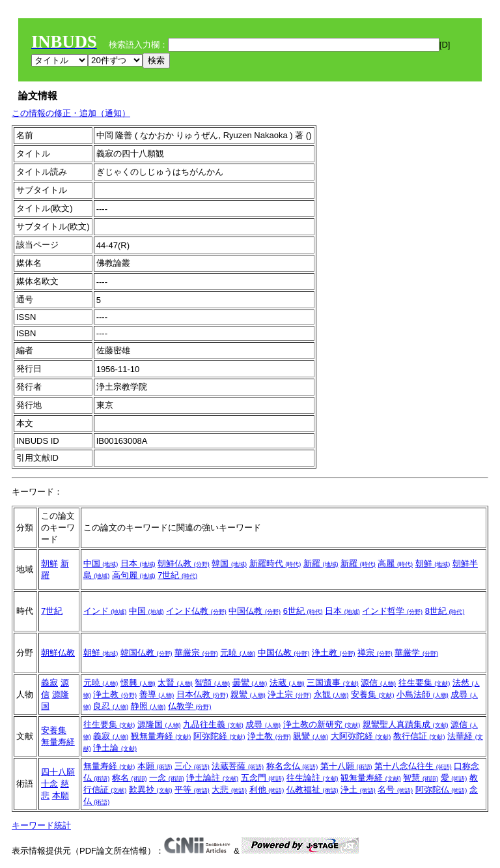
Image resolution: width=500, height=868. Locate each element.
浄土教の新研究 (322, 724)
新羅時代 (275, 563)
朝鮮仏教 (184, 563)
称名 (130, 778)
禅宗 (375, 653)
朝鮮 (49, 563)
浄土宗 (289, 694)
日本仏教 (202, 694)
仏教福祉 (312, 789)
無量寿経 (58, 742)
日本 (138, 563)
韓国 (229, 563)
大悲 (229, 789)
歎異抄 (151, 789)
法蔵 (287, 683)
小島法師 (423, 694)
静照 (148, 706)
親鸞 (248, 694)
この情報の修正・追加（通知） (71, 113)
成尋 (263, 724)
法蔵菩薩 (238, 766)
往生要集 (424, 683)
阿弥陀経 (219, 736)
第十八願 (346, 766)
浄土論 (115, 748)
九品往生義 (213, 724)
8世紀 (445, 611)
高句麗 (134, 575)
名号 (395, 789)
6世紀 (303, 611)
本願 (61, 795)
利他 (267, 789)
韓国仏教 (146, 653)
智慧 (421, 778)
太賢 (175, 683)
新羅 (321, 563)
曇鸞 (250, 683)
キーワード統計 (41, 825)
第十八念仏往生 (413, 766)
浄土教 (334, 653)
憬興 (138, 683)
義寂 (49, 683)
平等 (192, 789)
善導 (157, 694)
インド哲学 (392, 611)
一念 (167, 778)
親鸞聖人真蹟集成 (406, 724)
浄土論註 (212, 778)
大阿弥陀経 (361, 736)
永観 (331, 694)
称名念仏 (292, 766)
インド (105, 611)
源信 (378, 683)
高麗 (395, 563)
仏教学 (190, 706)
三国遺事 (333, 683)
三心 (192, 766)
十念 (49, 784)
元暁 (238, 653)
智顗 (212, 683)
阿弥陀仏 (441, 789)
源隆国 (159, 724)
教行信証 (419, 736)
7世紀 (177, 575)
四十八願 (58, 772)
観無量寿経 (161, 736)
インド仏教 (196, 611)
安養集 (373, 694)
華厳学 (416, 653)
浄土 (358, 789)
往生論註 (312, 778)
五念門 (263, 778)
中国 (101, 563)
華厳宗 (196, 653)
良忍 (111, 706)
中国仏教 (255, 611)
